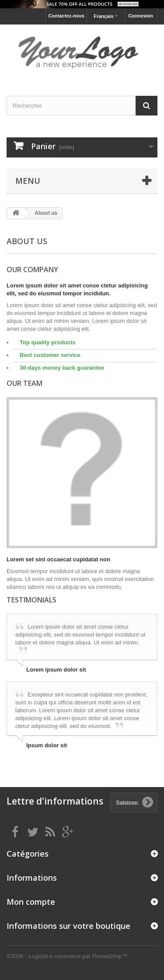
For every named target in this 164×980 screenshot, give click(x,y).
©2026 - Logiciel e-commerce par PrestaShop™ (67, 956)
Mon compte (31, 902)
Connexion (141, 16)
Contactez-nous (66, 16)
